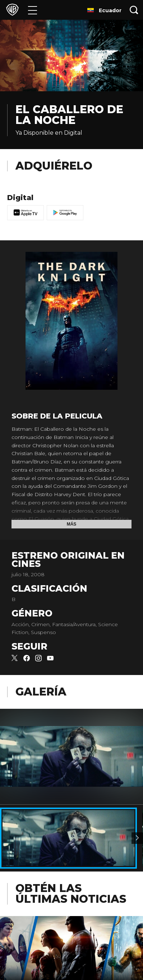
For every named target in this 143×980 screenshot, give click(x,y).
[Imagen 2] (137, 838)
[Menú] (33, 10)
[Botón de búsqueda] (134, 10)
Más (72, 524)
